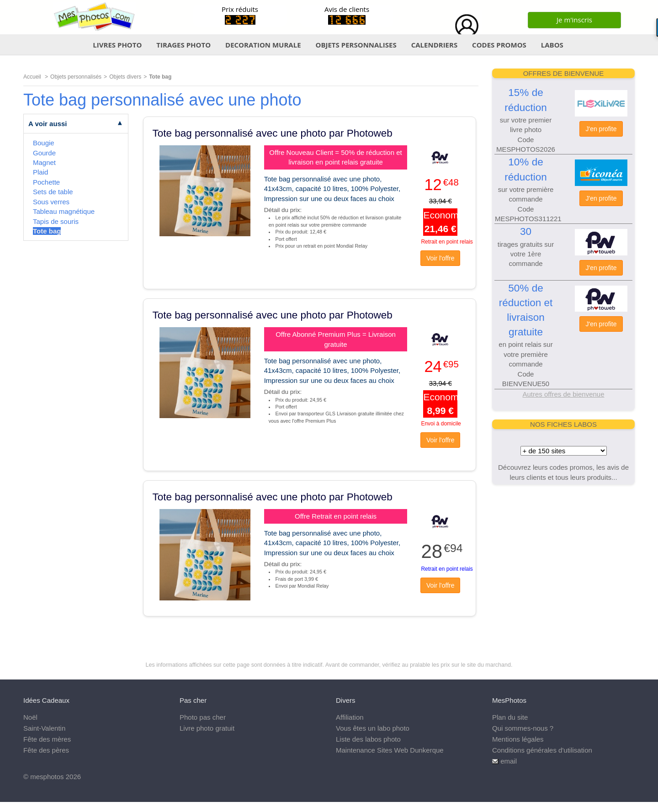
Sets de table (53, 192)
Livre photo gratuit (207, 728)
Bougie (44, 143)
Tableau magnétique (64, 211)
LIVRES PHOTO (117, 45)
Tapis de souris (56, 221)
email (509, 761)
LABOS (552, 45)
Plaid (40, 172)
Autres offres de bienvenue (563, 394)
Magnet (44, 162)
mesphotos (47, 777)
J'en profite (601, 129)
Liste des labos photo (368, 739)
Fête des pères (46, 750)
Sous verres (51, 202)
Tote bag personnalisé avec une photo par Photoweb (273, 133)
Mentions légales (518, 739)
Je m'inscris (574, 20)
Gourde (44, 153)
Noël (30, 717)
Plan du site (510, 717)
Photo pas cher (203, 717)
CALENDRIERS (435, 45)
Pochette (46, 182)
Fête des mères (47, 739)
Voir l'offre (440, 258)
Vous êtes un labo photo (373, 728)
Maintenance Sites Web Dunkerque (390, 750)
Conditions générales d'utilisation (542, 750)
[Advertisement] (563, 551)
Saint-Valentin (44, 728)
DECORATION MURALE (263, 45)
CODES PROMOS (499, 45)
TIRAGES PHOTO (183, 45)
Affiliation (350, 717)
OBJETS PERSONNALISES (356, 45)
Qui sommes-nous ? (523, 728)
